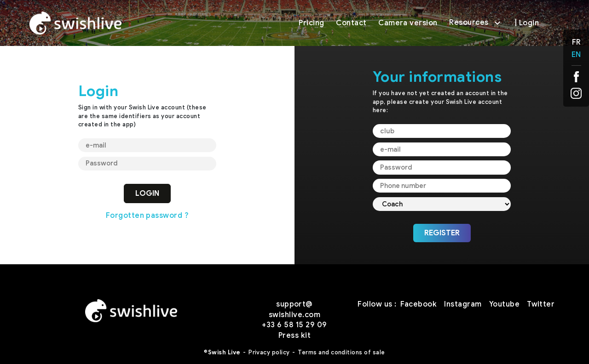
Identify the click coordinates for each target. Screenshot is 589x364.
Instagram (463, 304)
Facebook (419, 304)
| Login (527, 23)
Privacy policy (269, 353)
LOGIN (147, 193)
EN (576, 55)
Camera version (408, 23)
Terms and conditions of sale (341, 353)
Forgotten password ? (147, 216)
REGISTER (442, 233)
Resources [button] (476, 23)
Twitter (541, 304)
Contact (351, 23)
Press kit (294, 336)
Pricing (311, 23)
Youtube (504, 304)
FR (576, 42)
